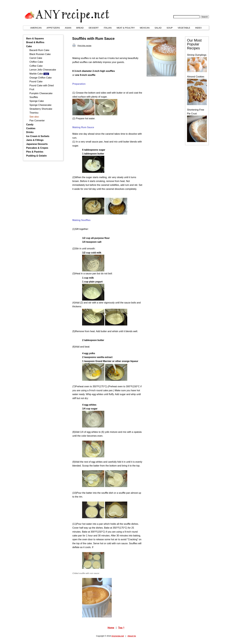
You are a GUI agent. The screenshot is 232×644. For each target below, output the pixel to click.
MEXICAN (145, 28)
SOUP (170, 28)
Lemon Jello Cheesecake (43, 70)
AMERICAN (36, 28)
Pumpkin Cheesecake (41, 93)
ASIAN (68, 28)
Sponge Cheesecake (40, 105)
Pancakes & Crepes (37, 148)
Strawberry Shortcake (41, 109)
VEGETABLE (184, 28)
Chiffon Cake (36, 62)
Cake (29, 46)
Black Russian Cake (40, 54)
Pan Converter (37, 121)
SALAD (158, 28)
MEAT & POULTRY (126, 28)
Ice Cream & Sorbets (38, 136)
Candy (30, 125)
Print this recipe (82, 46)
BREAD (80, 28)
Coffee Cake (36, 66)
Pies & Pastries (35, 152)
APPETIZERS (53, 28)
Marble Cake (39, 74)
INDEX (198, 28)
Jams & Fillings (35, 140)
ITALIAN (108, 28)
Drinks (30, 132)
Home (111, 628)
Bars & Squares (35, 39)
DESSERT (94, 28)
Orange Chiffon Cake (41, 78)
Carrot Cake (36, 58)
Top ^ (121, 628)
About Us (132, 636)
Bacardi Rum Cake (39, 50)
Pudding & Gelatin (36, 156)
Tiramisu (34, 113)
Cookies (31, 128)
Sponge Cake (37, 101)
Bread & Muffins (35, 42)
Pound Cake (36, 82)
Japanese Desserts (37, 144)
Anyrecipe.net (118, 636)
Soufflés (34, 97)
